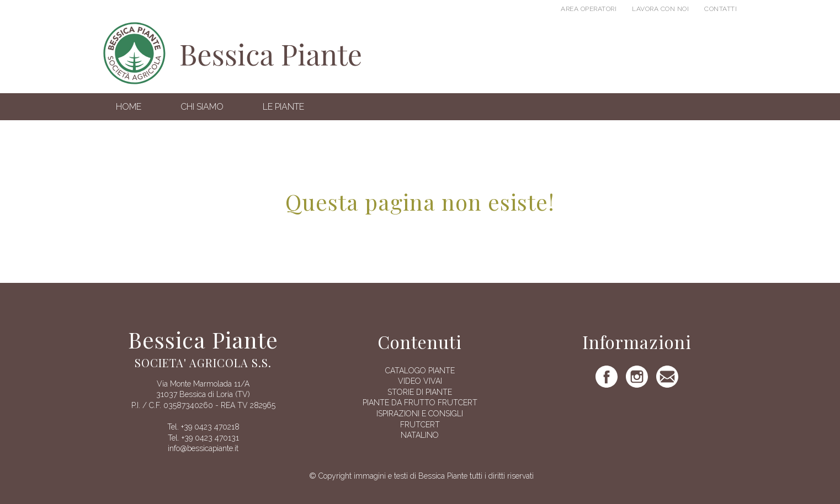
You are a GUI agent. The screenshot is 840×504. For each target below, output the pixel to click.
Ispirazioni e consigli (420, 414)
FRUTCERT (420, 425)
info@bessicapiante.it (203, 448)
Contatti (721, 9)
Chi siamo (202, 107)
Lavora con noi (660, 9)
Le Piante (283, 107)
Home (129, 107)
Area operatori (589, 9)
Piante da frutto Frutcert (420, 403)
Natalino (420, 435)
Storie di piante (420, 392)
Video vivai (420, 381)
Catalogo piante (420, 371)
